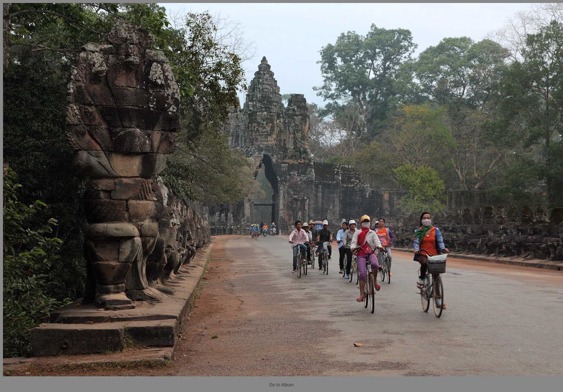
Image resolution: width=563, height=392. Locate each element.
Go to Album (281, 385)
